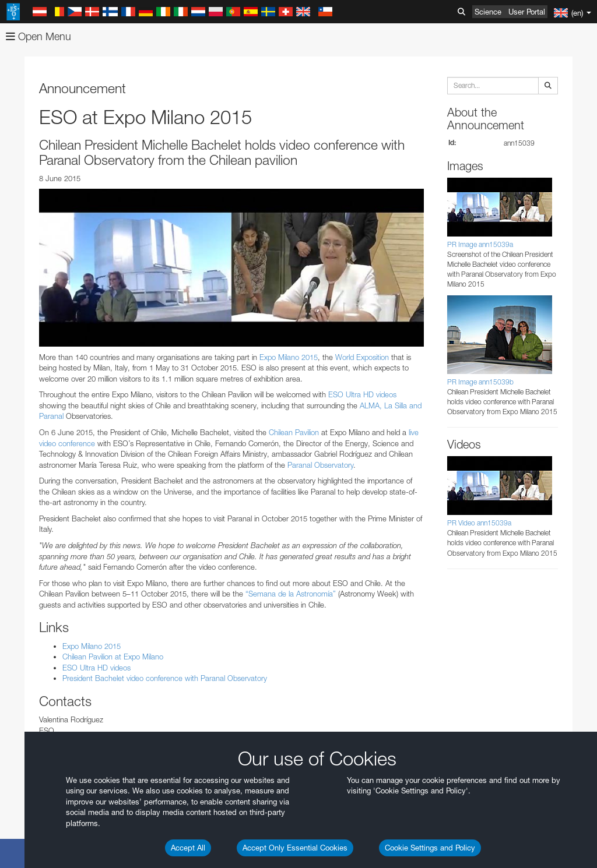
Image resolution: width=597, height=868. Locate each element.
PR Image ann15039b (480, 382)
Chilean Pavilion (294, 432)
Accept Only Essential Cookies (295, 848)
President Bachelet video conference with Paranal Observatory (165, 678)
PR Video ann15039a (479, 523)
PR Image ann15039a (480, 244)
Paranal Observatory (320, 465)
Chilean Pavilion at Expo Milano (113, 657)
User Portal (527, 12)
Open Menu (38, 36)
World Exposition (362, 357)
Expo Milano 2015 (289, 357)
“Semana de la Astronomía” (291, 594)
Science (488, 12)
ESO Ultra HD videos (362, 394)
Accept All (188, 848)
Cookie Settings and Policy (430, 848)
